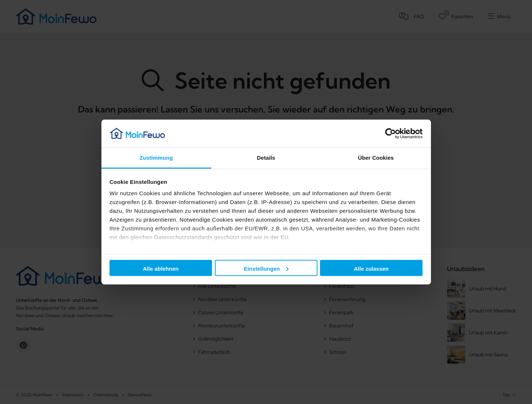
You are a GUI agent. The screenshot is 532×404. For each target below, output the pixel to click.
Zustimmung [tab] (156, 158)
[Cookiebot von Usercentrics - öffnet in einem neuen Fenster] (390, 133)
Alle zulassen (371, 268)
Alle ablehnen (161, 268)
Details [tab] (266, 158)
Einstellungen (266, 268)
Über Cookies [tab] (376, 158)
